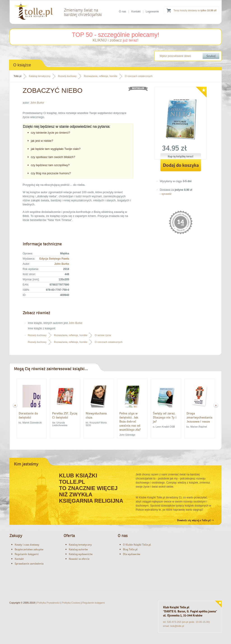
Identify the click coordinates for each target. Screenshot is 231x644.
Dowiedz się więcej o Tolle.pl (195, 520)
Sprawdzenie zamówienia (29, 564)
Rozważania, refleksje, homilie (101, 76)
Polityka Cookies (71, 603)
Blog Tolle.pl (130, 549)
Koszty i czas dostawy (27, 545)
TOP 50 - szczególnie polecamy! (115, 35)
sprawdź (167, 194)
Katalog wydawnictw (81, 554)
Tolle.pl (18, 76)
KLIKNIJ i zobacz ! (115, 40)
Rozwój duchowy (67, 76)
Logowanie (152, 12)
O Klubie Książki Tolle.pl (137, 545)
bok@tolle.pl (177, 626)
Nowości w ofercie (79, 559)
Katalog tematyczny (40, 76)
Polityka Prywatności (48, 603)
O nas (122, 12)
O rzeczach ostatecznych (139, 76)
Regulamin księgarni (27, 554)
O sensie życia (103, 335)
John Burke (37, 103)
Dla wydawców (132, 554)
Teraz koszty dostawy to (195, 10)
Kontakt (136, 12)
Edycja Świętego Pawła (54, 259)
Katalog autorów (78, 549)
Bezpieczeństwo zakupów (29, 549)
